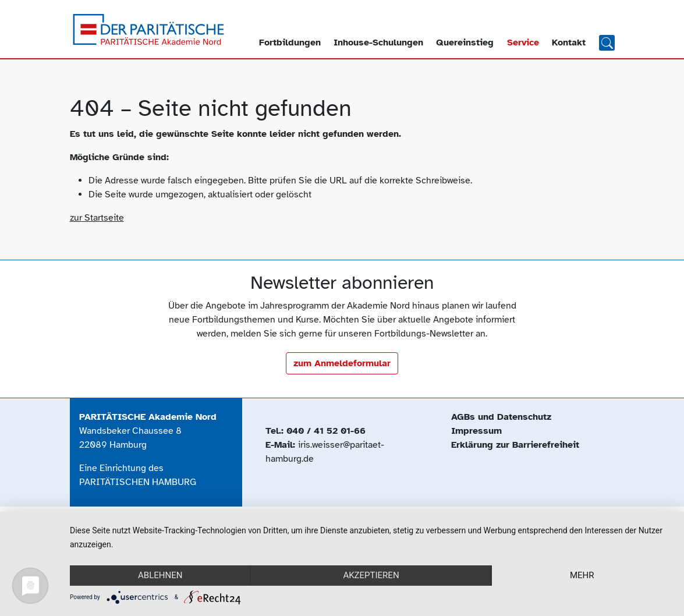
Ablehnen (160, 575)
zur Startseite (97, 218)
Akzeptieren (371, 575)
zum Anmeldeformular (342, 363)
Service (523, 43)
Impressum (476, 431)
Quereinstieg (465, 43)
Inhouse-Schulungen (378, 43)
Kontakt (569, 43)
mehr (582, 575)
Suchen (607, 42)
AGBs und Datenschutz (501, 417)
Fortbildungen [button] (290, 43)
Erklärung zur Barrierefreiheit (515, 445)
